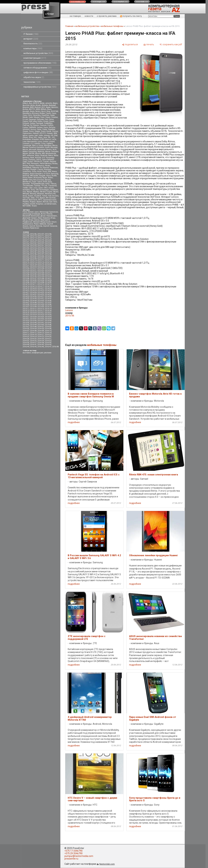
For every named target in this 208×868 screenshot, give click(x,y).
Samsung (55, 174)
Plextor (47, 166)
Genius (33, 129)
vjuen (37, 212)
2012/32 (48, 246)
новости (89, 16)
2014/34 (48, 294)
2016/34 (41, 341)
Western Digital (46, 192)
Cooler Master (34, 117)
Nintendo (44, 155)
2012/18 (33, 240)
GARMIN (32, 127)
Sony (31, 180)
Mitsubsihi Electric (44, 150)
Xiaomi (31, 196)
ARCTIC (32, 109)
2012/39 (41, 250)
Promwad (47, 170)
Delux (51, 119)
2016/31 (48, 339)
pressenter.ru (71, 859)
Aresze (46, 202)
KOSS (42, 139)
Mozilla (38, 154)
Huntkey (26, 204)
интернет (31, 39)
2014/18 (48, 286)
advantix (49, 103)
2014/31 (26, 294)
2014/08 (41, 282)
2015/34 (48, 318)
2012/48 (48, 254)
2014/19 (26, 288)
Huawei (50, 133)
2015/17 (41, 310)
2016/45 (33, 347)
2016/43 (48, 344)
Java (45, 137)
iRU (35, 137)
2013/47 (33, 278)
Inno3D (33, 204)
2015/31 (26, 318)
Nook (32, 158)
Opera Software (48, 160)
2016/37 (33, 343)
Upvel (41, 188)
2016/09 (41, 331)
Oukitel (46, 162)
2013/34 (26, 272)
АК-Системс (51, 198)
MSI (43, 154)
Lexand (52, 142)
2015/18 (48, 310)
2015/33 (41, 318)
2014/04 (41, 280)
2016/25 (41, 336)
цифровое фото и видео (38, 72)
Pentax (55, 164)
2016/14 (48, 333)
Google (37, 131)
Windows (41, 194)
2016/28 (26, 339)
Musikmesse (51, 154)
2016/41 (33, 344)
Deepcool (32, 119)
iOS (52, 135)
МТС (40, 200)
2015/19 (26, 312)
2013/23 (33, 266)
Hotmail (36, 133)
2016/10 (48, 331)
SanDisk (26, 176)
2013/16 (48, 262)
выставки (27, 353)
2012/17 (26, 240)
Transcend (52, 186)
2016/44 (26, 347)
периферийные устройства (40, 87)
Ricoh (45, 172)
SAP (31, 176)
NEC (24, 155)
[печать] (149, 44)
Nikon (37, 155)
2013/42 (26, 276)
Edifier (40, 121)
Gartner (40, 127)
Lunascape (27, 145)
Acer (31, 103)
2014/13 (48, 284)
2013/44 (41, 276)
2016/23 (26, 336)
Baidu (32, 111)
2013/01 (26, 256)
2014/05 (48, 280)
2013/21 (26, 266)
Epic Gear (53, 202)
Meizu (55, 145)
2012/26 (33, 244)
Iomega (47, 135)
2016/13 (41, 333)
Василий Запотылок (31, 216)
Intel (36, 135)
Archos (25, 109)
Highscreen (27, 133)
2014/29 (41, 292)
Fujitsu (25, 127)
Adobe (42, 103)
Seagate (42, 176)
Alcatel (38, 105)
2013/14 (33, 262)
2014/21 (41, 288)
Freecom (43, 125)
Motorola (41, 152)
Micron (25, 150)
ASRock (44, 109)
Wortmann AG (50, 194)
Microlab (54, 147)
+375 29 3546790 (73, 853)
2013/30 (26, 270)
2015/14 (48, 308)
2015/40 (33, 323)
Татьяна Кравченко (31, 228)
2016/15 (26, 334)
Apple (48, 107)
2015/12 (33, 308)
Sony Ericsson (39, 180)
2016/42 (41, 344)
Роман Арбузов (40, 224)
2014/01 (48, 278)
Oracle (30, 162)
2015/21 (41, 312)
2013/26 (26, 268)
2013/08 (48, 258)
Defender (40, 119)
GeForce (52, 127)
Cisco (25, 115)
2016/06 (48, 328)
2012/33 (26, 248)
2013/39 (33, 274)
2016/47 (48, 347)
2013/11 (41, 260)
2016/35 (48, 341)
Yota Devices (53, 196)
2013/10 (33, 260)
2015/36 (33, 320)
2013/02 (33, 256)
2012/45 (26, 254)
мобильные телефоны (112, 26)
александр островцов (31, 214)
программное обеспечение (40, 63)
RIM (49, 172)
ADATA (36, 103)
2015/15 (26, 310)
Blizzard (35, 113)
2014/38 (48, 296)
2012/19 (41, 240)
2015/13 (41, 308)
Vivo (24, 192)
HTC (44, 133)
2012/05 (26, 234)
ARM (38, 109)
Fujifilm (50, 125)
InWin (41, 135)
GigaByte (52, 129)
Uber (31, 188)
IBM (55, 133)
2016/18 (33, 334)
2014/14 (26, 286)
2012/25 (26, 244)
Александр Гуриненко (49, 212)
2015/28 (33, 316)
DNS (30, 121)
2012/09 (26, 236)
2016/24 (33, 336)
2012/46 (33, 254)
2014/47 (26, 302)
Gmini (31, 131)
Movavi (25, 154)
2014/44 (33, 300)
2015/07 (26, 306)
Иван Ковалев (44, 218)
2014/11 (33, 284)
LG (31, 144)
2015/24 (33, 314)
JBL (49, 137)
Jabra (40, 137)
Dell (47, 119)
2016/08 (33, 331)
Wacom (30, 192)
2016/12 (33, 333)
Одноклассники (50, 200)
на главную (75, 16)
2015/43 (26, 324)
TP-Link (44, 186)
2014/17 (41, 286)
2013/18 (33, 264)
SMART (26, 180)
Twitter (25, 188)
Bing (48, 111)
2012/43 (41, 252)
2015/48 (33, 326)
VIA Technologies (43, 190)
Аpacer (42, 198)
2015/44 (33, 324)
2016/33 (33, 341)
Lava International (30, 142)
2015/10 (48, 306)
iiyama (31, 135)
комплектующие (35, 58)
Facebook (39, 123)
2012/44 (48, 252)
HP (41, 133)
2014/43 (26, 300)
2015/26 (48, 314)
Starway (48, 180)
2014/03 (33, 280)
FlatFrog (26, 125)
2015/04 (33, 304)
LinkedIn (37, 144)
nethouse (31, 155)
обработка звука (34, 77)
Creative (54, 117)
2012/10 (33, 236)
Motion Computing (30, 152)
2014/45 (41, 300)
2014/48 (33, 302)
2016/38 (41, 343)
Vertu (33, 190)
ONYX (39, 160)
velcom (51, 188)
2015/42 (48, 323)
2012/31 (41, 246)
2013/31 (33, 270)
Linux (43, 144)
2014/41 (41, 298)
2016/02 (48, 326)
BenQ (44, 111)
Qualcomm (27, 172)
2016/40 (26, 344)
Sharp (48, 176)
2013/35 (33, 272)
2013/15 (41, 262)
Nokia (51, 155)
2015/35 (26, 320)
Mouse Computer (52, 152)
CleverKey (37, 115)
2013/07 (41, 258)
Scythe (36, 176)
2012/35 (41, 248)
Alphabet (52, 105)
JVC (53, 137)
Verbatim (26, 190)
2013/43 (33, 276)
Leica (40, 142)
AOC (43, 107)
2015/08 (33, 306)
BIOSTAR (55, 111)
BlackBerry (27, 113)
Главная (69, 26)
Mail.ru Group (38, 145)
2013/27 (33, 268)
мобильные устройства (38, 53)
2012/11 (41, 236)
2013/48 (41, 278)
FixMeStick (48, 123)
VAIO (46, 188)
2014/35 (26, 296)
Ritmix (54, 172)
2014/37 (41, 296)
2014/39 (26, 298)
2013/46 (26, 278)
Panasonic (35, 164)
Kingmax (40, 204)
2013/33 (48, 270)
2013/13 (26, 262)
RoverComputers (36, 174)
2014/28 (33, 292)
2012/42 (33, 252)
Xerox (25, 196)
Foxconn (36, 125)
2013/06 (33, 258)
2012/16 (48, 238)
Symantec (26, 184)
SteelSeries (27, 182)
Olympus (32, 160)
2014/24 (33, 290)
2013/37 (48, 272)
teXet (47, 184)
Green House (46, 131)
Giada (45, 129)
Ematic (46, 121)
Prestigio (26, 170)
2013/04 (48, 256)
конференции (37, 353)
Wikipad (26, 194)
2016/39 (48, 343)
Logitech (50, 144)
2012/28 (48, 244)
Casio (54, 113)
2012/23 (41, 242)
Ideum (25, 135)
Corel (42, 117)
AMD (32, 107)
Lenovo (45, 142)
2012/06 (33, 234)
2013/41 (48, 274)
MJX (55, 150)
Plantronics (40, 166)
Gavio (46, 127)
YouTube (26, 198)
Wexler (56, 192)
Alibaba (45, 105)
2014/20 (33, 288)
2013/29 (48, 268)
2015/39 (26, 323)
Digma (25, 121)
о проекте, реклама (107, 16)
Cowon (48, 117)
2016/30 (41, 339)
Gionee (25, 131)
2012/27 (41, 244)
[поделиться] (130, 44)
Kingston (35, 139)
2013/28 (41, 268)
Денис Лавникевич (49, 216)
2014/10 (26, 284)
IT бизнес (31, 34)
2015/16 (33, 310)
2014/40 (33, 298)
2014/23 (26, 290)
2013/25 (48, 266)
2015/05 (41, 304)
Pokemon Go (37, 168)
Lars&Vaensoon (50, 204)
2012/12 (48, 236)
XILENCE (38, 196)
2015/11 (26, 308)
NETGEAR (27, 206)
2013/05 (26, 258)
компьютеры (33, 48)
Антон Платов (47, 214)
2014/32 (33, 294)
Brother (42, 113)
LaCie (54, 139)
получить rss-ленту (131, 16)
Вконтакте (33, 200)
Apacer (39, 202)
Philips (25, 166)
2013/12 (48, 260)
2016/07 (26, 331)
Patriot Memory (46, 164)
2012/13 (26, 238)
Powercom (54, 168)
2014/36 (33, 296)
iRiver (31, 137)
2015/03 (26, 304)
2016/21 (41, 334)
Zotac (33, 198)
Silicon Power (28, 178)
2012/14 (33, 238)
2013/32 (41, 270)
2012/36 (48, 248)
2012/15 (41, 238)
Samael (31, 212)
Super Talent (37, 182)
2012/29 (26, 246)
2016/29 (33, 339)
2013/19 (41, 264)
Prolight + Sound (37, 170)
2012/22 (33, 242)
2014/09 (48, 282)
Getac (39, 129)
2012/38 (33, 250)
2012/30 (33, 246)
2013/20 (48, 264)
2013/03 (41, 256)
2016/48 (55, 347)
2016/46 (41, 347)
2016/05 (41, 328)
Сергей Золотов (36, 226)
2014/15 (33, 286)
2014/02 (26, 280)
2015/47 (26, 326)
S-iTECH (47, 174)
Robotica (26, 174)
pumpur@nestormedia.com (79, 856)
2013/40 (41, 274)
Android (38, 107)
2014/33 (41, 294)
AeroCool (26, 105)
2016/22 (48, 334)
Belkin (38, 111)
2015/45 (41, 324)
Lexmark (26, 144)
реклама (48, 353)
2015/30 (48, 316)
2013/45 (48, 276)
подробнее (74, 422)
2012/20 (48, 240)
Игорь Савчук (34, 220)
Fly (31, 125)
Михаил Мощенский (42, 222)
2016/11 (26, 333)
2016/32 (26, 341)
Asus (49, 109)
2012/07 (41, 234)
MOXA (32, 154)
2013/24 (41, 266)
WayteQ (36, 192)
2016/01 (41, 326)
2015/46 (48, 324)
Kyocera (48, 139)
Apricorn (55, 107)
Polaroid (46, 168)
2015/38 (48, 320)
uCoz (35, 188)
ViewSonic (54, 190)
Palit (28, 164)
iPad (56, 135)
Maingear (48, 145)
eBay (35, 121)
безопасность (33, 44)
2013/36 (41, 272)
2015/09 (41, 306)
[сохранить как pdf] (171, 44)
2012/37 (26, 250)
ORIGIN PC (38, 162)
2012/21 (26, 242)
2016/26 (48, 336)
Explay (32, 123)
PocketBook (27, 168)
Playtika (26, 202)
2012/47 (41, 254)
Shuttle (54, 176)
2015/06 (48, 304)
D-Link (25, 119)
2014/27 (26, 292)
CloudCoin (45, 115)
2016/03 (26, 328)
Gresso (55, 131)
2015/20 (33, 312)
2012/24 (48, 242)
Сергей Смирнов (50, 226)
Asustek (26, 111)
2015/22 (48, 312)
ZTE (37, 198)
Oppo (25, 162)
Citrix (30, 115)
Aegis (55, 103)
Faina (25, 212)
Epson (52, 121)
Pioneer (32, 166)
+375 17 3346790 (73, 851)
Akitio (33, 105)
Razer (40, 172)
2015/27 (26, 316)
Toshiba (37, 186)
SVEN (45, 182)
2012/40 (48, 250)
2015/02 (48, 302)
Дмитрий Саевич (30, 218)
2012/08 (48, 234)
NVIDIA (38, 158)
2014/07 (33, 282)
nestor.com (77, 2)
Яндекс (33, 202)
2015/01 (41, 302)
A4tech (25, 103)
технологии (32, 82)
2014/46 (48, 300)
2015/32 (33, 318)
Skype (45, 178)
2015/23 (26, 314)
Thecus (53, 184)
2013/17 (26, 264)
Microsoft (33, 150)
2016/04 (33, 328)
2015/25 (41, 314)
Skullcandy (38, 178)
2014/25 (41, 290)
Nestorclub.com (107, 864)
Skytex (50, 178)
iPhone (25, 137)
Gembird (26, 129)
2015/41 (41, 323)
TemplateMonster (38, 184)
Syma (50, 182)
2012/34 (33, 248)
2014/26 (48, 290)
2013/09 (26, 260)
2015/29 (41, 316)
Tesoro (34, 206)
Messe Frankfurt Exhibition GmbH (36, 147)
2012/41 (26, 252)
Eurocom (26, 123)
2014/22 (48, 288)
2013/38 (26, 274)
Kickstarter (27, 139)
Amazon (26, 107)
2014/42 (48, 298)
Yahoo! (45, 196)
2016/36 (26, 343)
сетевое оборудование (37, 68)
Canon (48, 113)
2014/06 (26, 282)
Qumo (34, 172)
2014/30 (48, 292)
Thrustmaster (28, 186)
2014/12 (41, 284)
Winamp (33, 194)
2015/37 (41, 320)
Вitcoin (25, 200)
